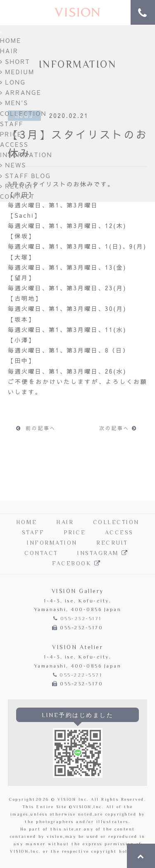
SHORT (15, 61)
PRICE (11, 134)
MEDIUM (17, 72)
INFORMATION (26, 155)
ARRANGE (21, 92)
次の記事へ (119, 428)
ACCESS (14, 144)
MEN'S (14, 103)
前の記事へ (36, 428)
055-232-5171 (81, 619)
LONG (13, 82)
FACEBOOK (77, 564)
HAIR (9, 51)
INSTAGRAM (104, 554)
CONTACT (18, 196)
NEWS (13, 165)
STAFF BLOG (25, 176)
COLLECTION (23, 113)
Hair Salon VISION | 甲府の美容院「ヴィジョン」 (78, 13)
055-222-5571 (81, 676)
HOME (11, 40)
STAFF (12, 124)
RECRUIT (19, 186)
